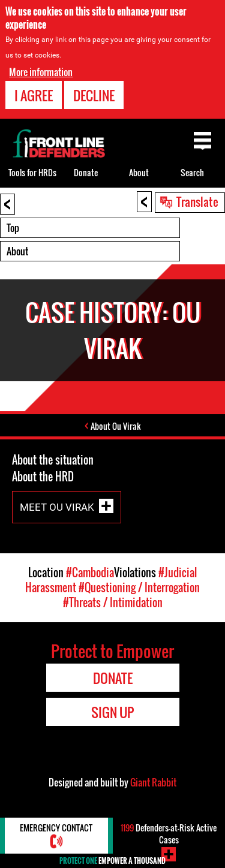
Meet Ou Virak (57, 507)
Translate (197, 201)
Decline (94, 95)
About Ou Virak (116, 426)
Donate (86, 172)
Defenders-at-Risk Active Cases (169, 834)
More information (41, 72)
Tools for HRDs (32, 172)
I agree (34, 95)
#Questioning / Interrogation (139, 587)
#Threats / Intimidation (113, 602)
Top (13, 228)
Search (192, 172)
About (17, 251)
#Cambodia (90, 572)
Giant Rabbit (153, 782)
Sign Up (112, 712)
